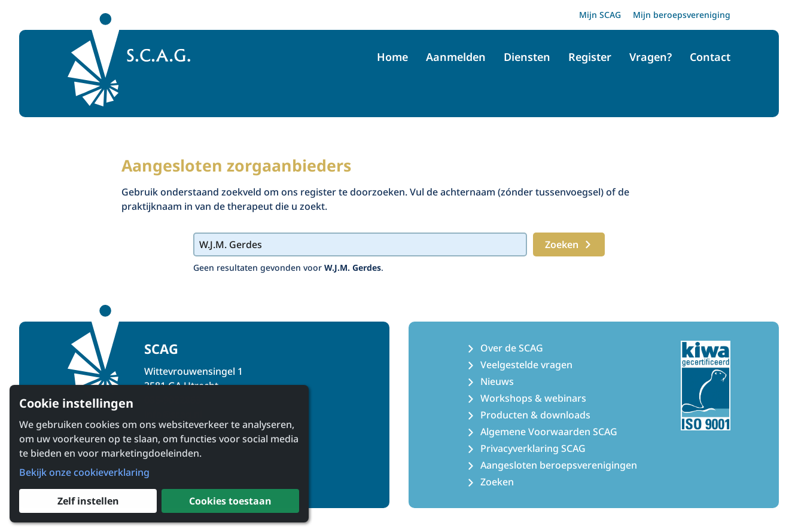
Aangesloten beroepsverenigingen (559, 465)
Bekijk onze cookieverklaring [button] (84, 472)
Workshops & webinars (533, 398)
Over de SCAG (512, 348)
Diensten (527, 57)
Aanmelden (456, 57)
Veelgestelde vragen (526, 365)
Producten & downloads (535, 415)
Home (392, 57)
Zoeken (569, 244)
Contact (710, 57)
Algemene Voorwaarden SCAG (549, 432)
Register (590, 57)
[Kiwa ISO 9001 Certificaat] (706, 386)
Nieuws (497, 381)
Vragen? (651, 57)
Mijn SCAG (600, 15)
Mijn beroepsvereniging (682, 15)
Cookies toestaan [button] (230, 501)
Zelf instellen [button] (88, 501)
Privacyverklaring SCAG (533, 448)
